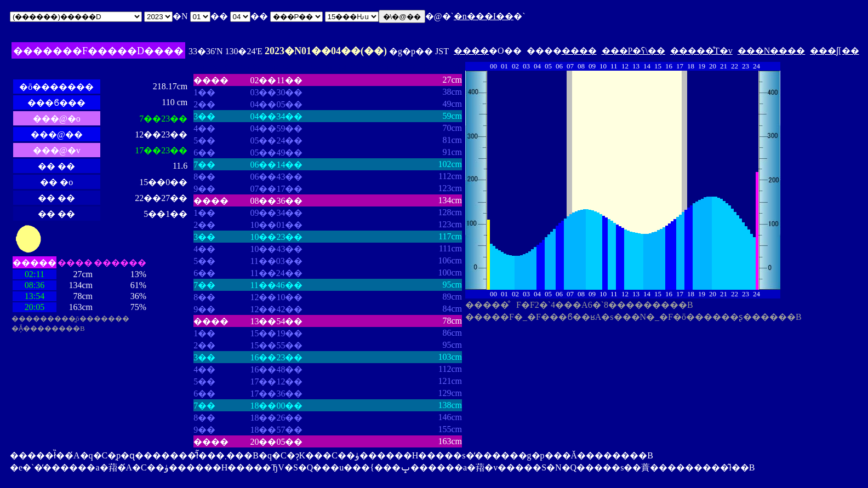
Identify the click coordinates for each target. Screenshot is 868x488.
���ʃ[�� (834, 51)
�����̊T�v (701, 51)
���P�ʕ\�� (633, 51)
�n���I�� (484, 16)
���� (471, 51)
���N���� (772, 51)
